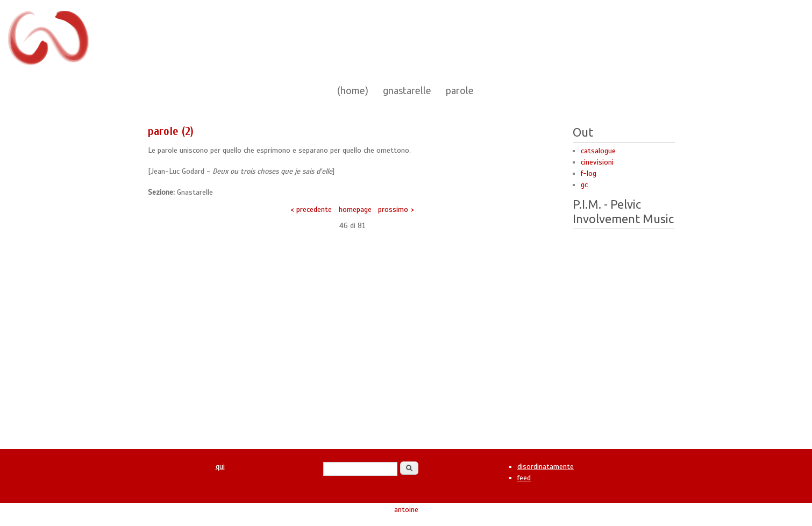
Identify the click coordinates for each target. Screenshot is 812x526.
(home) (353, 90)
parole (460, 90)
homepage (355, 209)
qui (220, 467)
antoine (406, 510)
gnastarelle (407, 90)
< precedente (311, 209)
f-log (589, 173)
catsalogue (598, 151)
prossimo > (396, 209)
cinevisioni (597, 162)
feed (524, 478)
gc (584, 185)
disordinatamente (546, 467)
